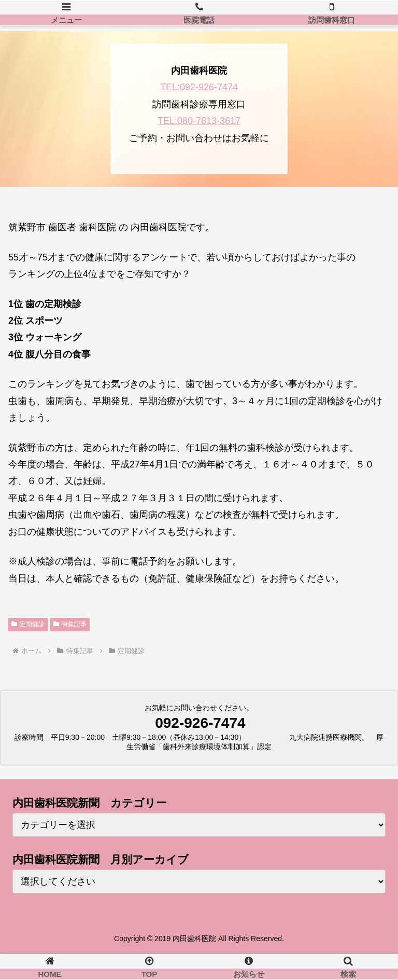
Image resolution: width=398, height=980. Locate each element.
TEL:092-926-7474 (199, 87)
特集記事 (70, 624)
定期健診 (28, 624)
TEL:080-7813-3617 (199, 121)
